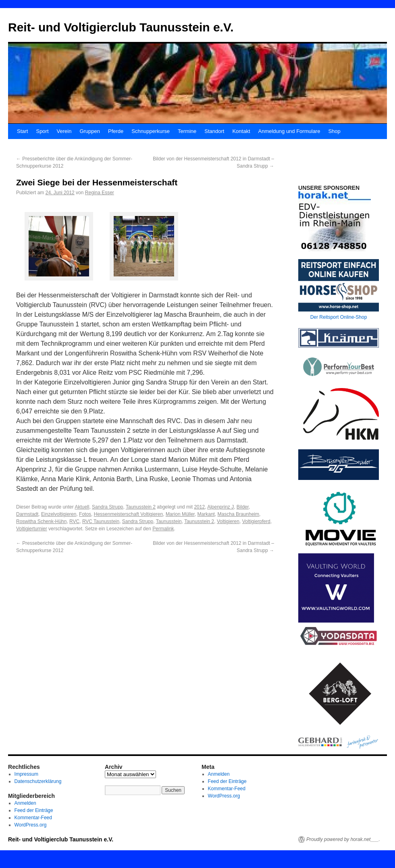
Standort (214, 131)
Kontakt (241, 131)
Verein (64, 131)
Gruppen (90, 131)
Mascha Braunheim (238, 514)
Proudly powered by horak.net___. (343, 839)
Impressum (26, 774)
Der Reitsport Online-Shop (339, 317)
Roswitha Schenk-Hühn (41, 521)
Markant (206, 514)
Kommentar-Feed (33, 818)
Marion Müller (180, 514)
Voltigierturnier (32, 529)
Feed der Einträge (34, 810)
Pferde (116, 131)
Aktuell (82, 507)
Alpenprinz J (220, 507)
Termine (187, 131)
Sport (42, 131)
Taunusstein (169, 521)
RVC (74, 521)
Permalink (163, 529)
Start (22, 131)
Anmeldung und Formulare (289, 131)
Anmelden (25, 803)
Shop (334, 131)
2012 (199, 507)
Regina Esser (100, 193)
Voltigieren (228, 521)
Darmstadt (27, 514)
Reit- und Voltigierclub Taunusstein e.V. (121, 27)
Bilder (243, 507)
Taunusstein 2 (141, 507)
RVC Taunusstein (101, 521)
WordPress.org (31, 825)
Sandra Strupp (107, 507)
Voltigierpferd (256, 521)
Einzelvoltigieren (59, 514)
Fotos (85, 514)
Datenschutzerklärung (38, 781)
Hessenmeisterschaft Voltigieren (128, 514)
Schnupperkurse (151, 131)
